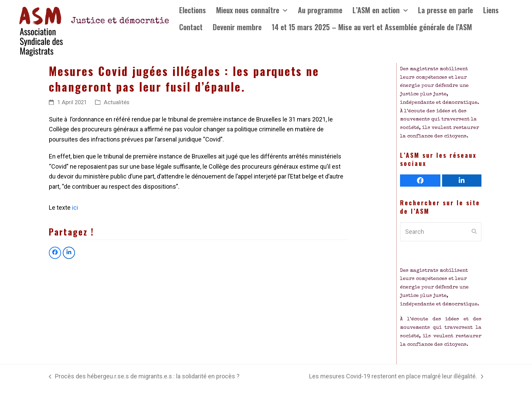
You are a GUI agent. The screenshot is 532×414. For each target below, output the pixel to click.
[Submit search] (474, 232)
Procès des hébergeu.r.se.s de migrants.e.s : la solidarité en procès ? (144, 377)
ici (74, 208)
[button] (55, 253)
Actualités (117, 102)
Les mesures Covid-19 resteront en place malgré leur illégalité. (396, 377)
